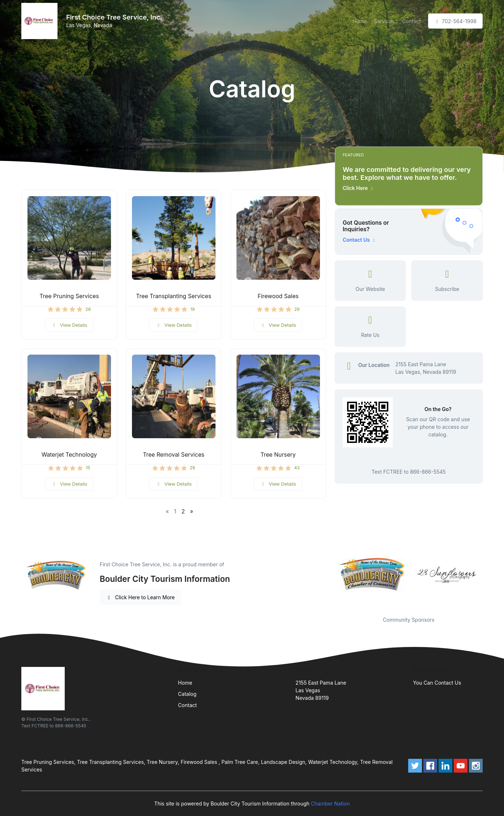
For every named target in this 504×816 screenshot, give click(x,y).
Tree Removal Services (174, 455)
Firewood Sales (278, 296)
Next (488, 575)
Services (384, 21)
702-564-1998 (455, 21)
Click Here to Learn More (140, 597)
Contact (411, 21)
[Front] (41, 21)
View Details (69, 325)
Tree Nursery (278, 455)
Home (360, 21)
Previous (329, 575)
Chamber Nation (330, 804)
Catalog (187, 694)
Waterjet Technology (69, 455)
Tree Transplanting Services (174, 296)
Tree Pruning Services (69, 296)
